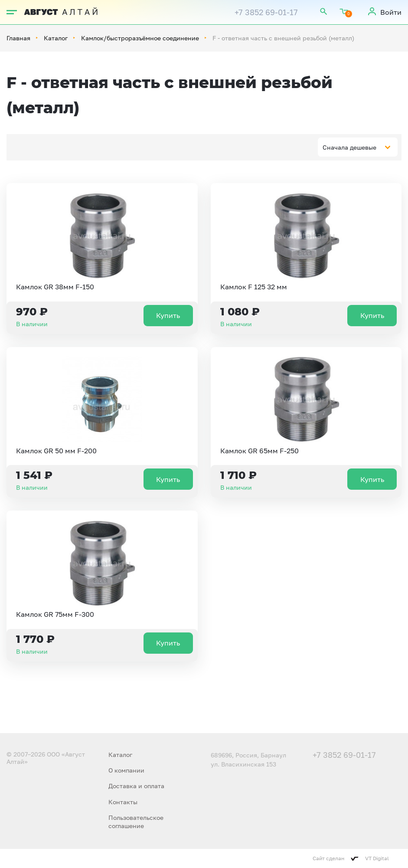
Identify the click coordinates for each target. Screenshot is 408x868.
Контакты (123, 802)
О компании (126, 770)
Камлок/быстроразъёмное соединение (140, 38)
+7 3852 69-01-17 (266, 12)
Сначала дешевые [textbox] (349, 147)
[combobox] (358, 147)
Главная (18, 38)
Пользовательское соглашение (136, 821)
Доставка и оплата (136, 786)
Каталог (56, 38)
